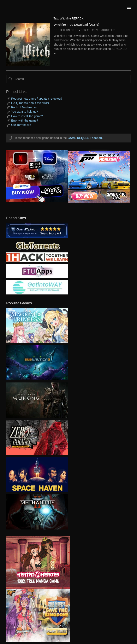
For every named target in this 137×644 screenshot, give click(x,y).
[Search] (68, 79)
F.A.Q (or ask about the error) (30, 103)
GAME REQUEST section (85, 138)
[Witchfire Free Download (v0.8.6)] (28, 44)
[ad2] (35, 562)
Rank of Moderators (24, 107)
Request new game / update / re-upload (37, 99)
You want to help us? (25, 112)
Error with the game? (25, 121)
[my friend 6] (37, 271)
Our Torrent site (21, 125)
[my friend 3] (37, 257)
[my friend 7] (37, 287)
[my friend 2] (37, 245)
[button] (129, 7)
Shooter (108, 30)
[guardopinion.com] (37, 230)
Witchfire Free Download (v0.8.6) (76, 25)
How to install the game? (27, 116)
